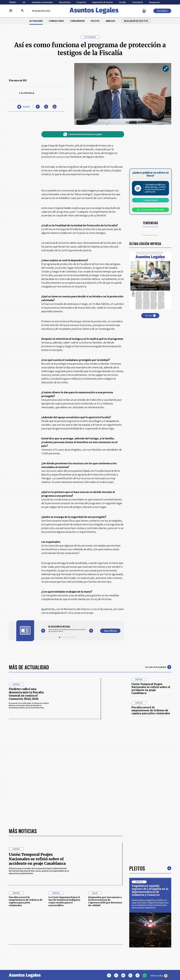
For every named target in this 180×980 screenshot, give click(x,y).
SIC (24, 2)
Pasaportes (155, 2)
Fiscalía (122, 2)
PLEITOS (95, 21)
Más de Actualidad (29, 667)
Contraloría (137, 2)
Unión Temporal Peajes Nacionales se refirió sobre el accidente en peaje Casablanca (151, 689)
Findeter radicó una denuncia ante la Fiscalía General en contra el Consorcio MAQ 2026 (26, 694)
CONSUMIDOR (77, 21)
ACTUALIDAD (36, 21)
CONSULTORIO (56, 21)
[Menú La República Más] (11, 11)
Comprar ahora (151, 200)
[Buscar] (22, 11)
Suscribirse (162, 11)
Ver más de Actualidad (158, 667)
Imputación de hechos (102, 2)
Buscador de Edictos (136, 21)
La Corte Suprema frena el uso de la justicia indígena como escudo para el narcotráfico (64, 901)
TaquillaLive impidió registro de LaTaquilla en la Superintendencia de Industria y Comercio (150, 890)
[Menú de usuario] (144, 11)
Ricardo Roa (65, 2)
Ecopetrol (81, 2)
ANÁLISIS (110, 21)
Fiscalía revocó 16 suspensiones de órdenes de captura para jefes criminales (151, 710)
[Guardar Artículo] (24, 107)
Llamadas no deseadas (42, 2)
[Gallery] (67, 629)
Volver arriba (159, 976)
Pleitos (137, 868)
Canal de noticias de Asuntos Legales (83, 134)
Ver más (150, 316)
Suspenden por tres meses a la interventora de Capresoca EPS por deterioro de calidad (105, 901)
